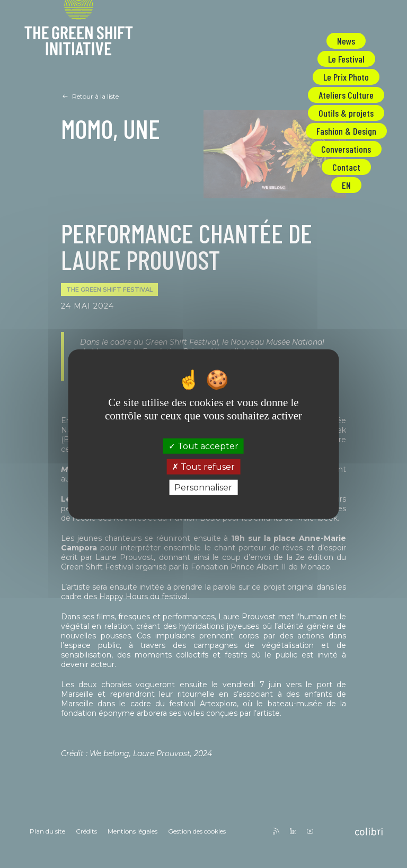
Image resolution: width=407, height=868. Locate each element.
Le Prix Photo (346, 77)
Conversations (346, 149)
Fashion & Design (346, 131)
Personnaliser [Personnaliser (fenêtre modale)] (203, 488)
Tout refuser (203, 466)
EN (346, 185)
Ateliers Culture (346, 95)
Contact (346, 167)
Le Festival (346, 59)
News (346, 41)
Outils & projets (346, 113)
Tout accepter (203, 446)
